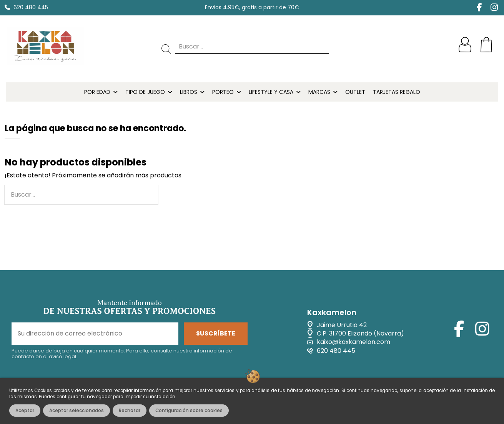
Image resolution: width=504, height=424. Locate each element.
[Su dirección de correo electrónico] (95, 334)
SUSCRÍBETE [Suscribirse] (216, 333)
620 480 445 (31, 7)
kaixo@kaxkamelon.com (353, 342)
